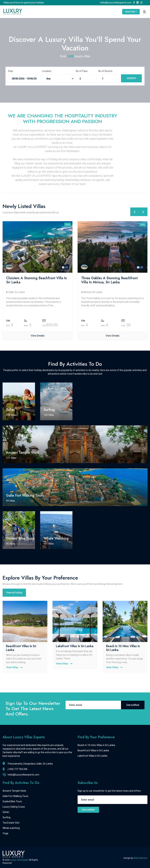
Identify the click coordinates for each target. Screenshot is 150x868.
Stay (11, 71)
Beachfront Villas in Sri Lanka (21, 648)
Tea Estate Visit (11, 823)
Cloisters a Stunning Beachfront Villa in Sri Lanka (37, 280)
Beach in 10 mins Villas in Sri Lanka (123, 648)
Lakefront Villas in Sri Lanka (75, 646)
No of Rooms (105, 71)
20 (65, 267)
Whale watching (11, 828)
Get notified (133, 705)
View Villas (15, 667)
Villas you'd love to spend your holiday (24, 3)
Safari (6, 812)
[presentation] (135, 212)
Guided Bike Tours (12, 801)
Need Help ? (131, 12)
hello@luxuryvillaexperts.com (116, 3)
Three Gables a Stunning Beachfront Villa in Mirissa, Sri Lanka (109, 280)
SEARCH (131, 78)
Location (47, 71)
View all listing (14, 593)
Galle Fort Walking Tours (15, 796)
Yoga (5, 833)
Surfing (7, 817)
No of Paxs (82, 71)
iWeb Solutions (140, 858)
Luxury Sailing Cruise (14, 807)
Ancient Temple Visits (14, 791)
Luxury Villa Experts (20, 860)
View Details (38, 336)
